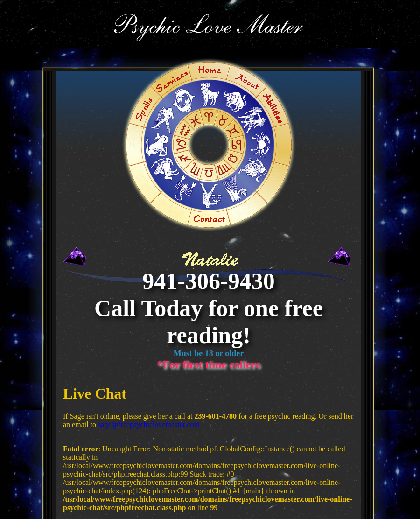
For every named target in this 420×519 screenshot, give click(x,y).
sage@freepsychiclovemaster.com (149, 424)
